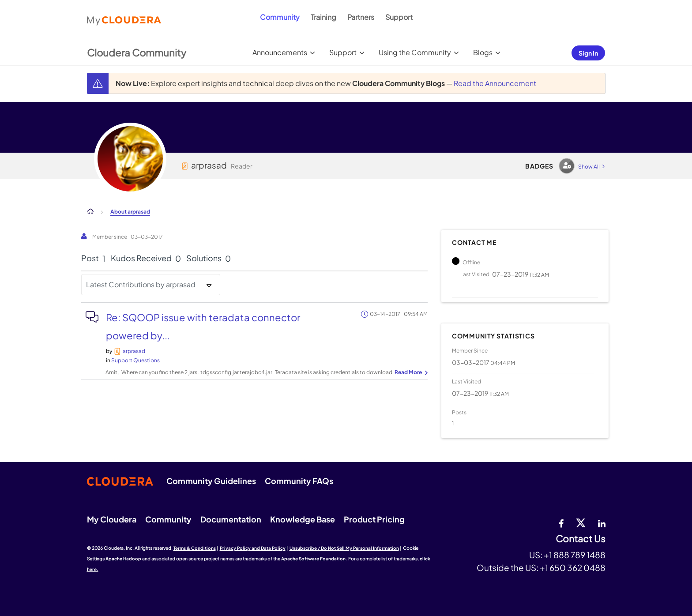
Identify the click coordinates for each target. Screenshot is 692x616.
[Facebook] (561, 522)
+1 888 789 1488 (575, 555)
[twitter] (581, 522)
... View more (410, 373)
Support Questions (135, 360)
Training (323, 17)
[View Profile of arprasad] (134, 351)
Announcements (280, 52)
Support (399, 17)
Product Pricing (374, 519)
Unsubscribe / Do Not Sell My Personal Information (344, 548)
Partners (361, 17)
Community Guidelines (211, 481)
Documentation (231, 519)
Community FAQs (299, 481)
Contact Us (581, 539)
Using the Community (415, 52)
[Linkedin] (602, 522)
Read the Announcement (495, 83)
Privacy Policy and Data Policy (253, 548)
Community (280, 17)
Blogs (483, 52)
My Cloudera (112, 519)
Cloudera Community (137, 53)
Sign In (588, 53)
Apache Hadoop (123, 559)
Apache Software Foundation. (314, 559)
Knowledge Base (303, 519)
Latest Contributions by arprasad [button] (141, 284)
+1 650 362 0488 (573, 567)
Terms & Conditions (195, 548)
